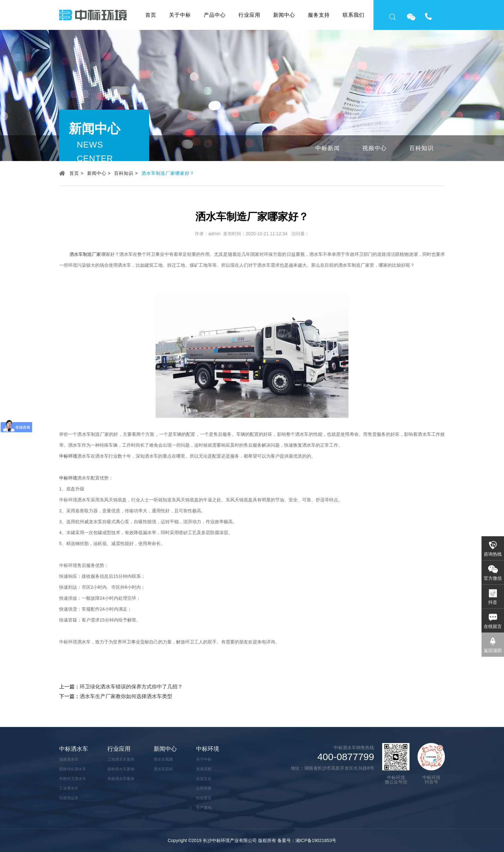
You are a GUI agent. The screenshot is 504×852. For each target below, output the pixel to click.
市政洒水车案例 (121, 779)
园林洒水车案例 (121, 769)
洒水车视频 (163, 759)
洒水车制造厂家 (85, 254)
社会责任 (204, 798)
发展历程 (204, 769)
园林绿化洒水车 (73, 769)
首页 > (76, 173)
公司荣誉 (204, 788)
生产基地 (204, 808)
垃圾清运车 (69, 798)
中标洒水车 (74, 749)
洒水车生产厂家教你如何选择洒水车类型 (126, 696)
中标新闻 (328, 148)
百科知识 (421, 148)
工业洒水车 (69, 788)
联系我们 (354, 15)
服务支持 (319, 15)
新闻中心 (284, 15)
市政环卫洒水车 (73, 779)
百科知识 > (126, 173)
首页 (151, 15)
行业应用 (249, 15)
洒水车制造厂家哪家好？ (168, 173)
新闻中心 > (99, 173)
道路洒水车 (69, 759)
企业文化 (204, 779)
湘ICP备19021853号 (316, 840)
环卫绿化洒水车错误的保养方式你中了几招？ (131, 687)
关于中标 (180, 15)
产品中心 (215, 15)
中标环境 (68, 456)
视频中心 (374, 148)
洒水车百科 (163, 769)
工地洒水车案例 (121, 759)
